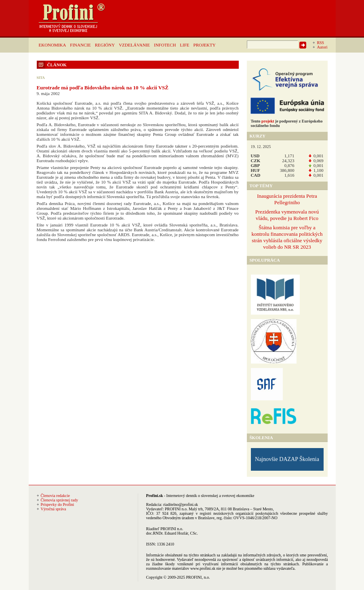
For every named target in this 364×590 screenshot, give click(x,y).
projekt (268, 121)
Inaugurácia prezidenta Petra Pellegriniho (287, 199)
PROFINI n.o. (176, 509)
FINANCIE (80, 45)
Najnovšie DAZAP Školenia (287, 459)
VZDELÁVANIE (134, 45)
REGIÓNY (105, 45)
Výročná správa (54, 509)
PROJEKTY (205, 45)
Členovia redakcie (55, 496)
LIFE (184, 45)
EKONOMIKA (53, 45)
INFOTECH (165, 45)
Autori (322, 47)
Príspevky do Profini (58, 504)
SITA (41, 78)
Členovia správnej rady (60, 500)
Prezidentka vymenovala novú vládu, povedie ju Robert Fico (287, 215)
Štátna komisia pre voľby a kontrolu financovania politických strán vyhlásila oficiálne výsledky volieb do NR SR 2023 (287, 237)
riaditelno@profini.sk (181, 504)
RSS (320, 43)
